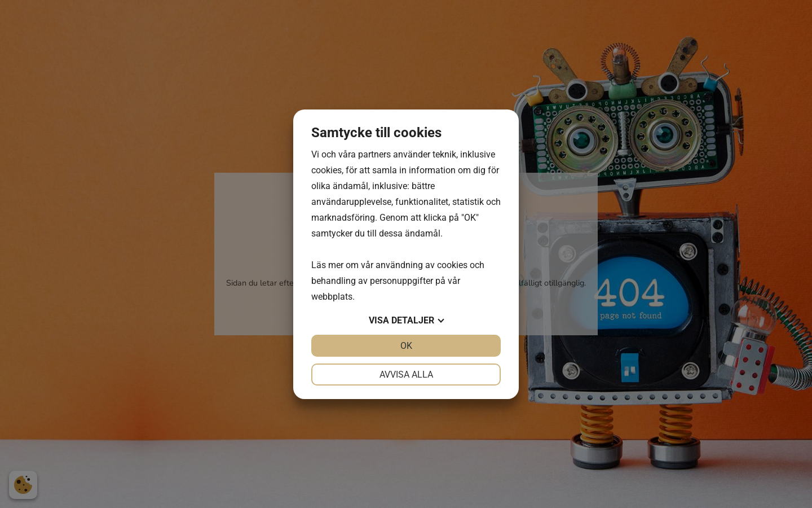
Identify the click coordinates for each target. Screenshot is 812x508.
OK (406, 346)
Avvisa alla (406, 375)
